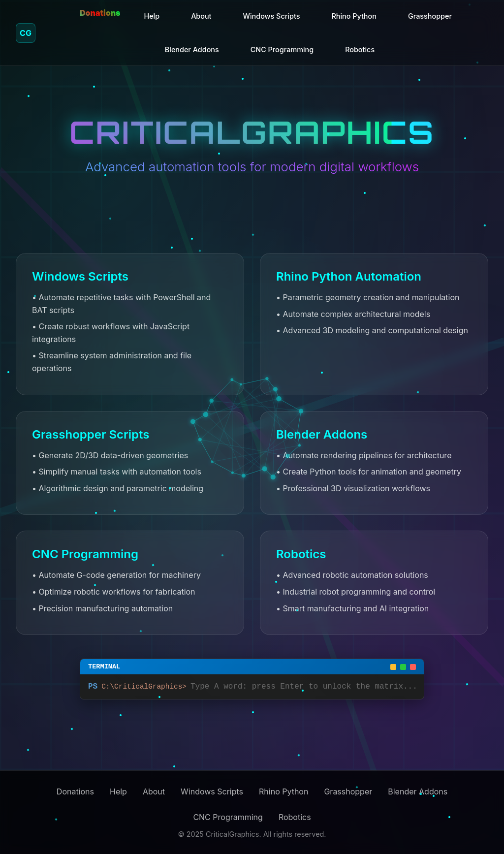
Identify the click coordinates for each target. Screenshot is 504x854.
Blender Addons (192, 49)
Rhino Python (354, 16)
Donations (100, 13)
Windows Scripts (272, 16)
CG (26, 33)
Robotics (360, 49)
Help (152, 16)
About (201, 16)
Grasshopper (430, 16)
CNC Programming (282, 49)
